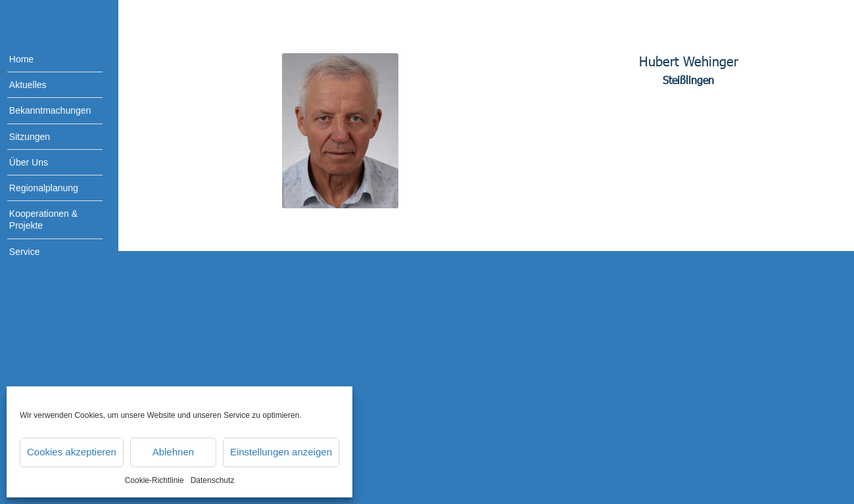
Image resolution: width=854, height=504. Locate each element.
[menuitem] (46, 59)
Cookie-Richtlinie (154, 480)
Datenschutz (213, 480)
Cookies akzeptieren (72, 452)
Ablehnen (173, 452)
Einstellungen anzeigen (281, 452)
